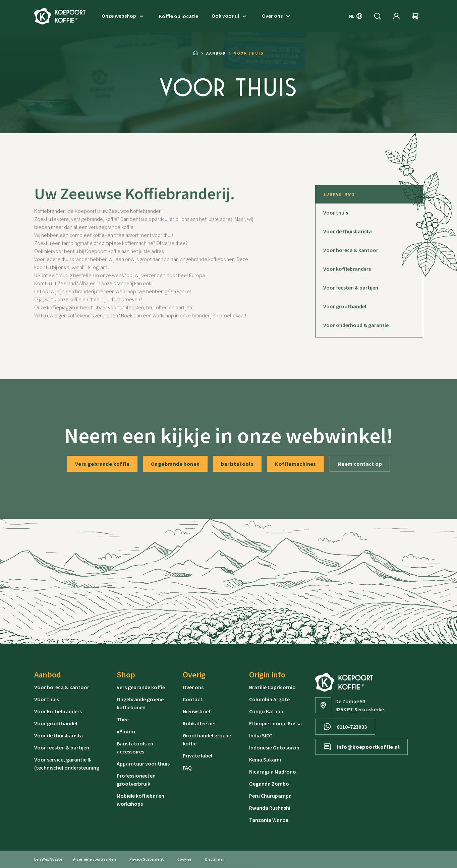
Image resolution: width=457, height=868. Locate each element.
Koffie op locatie (179, 16)
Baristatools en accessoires (135, 747)
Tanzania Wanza (269, 820)
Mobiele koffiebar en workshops (140, 800)
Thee (123, 719)
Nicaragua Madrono (273, 772)
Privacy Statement (147, 859)
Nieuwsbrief (197, 711)
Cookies (185, 859)
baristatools (237, 464)
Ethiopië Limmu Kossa (275, 723)
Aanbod (216, 53)
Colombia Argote (269, 699)
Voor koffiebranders (58, 711)
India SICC (261, 735)
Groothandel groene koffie (207, 739)
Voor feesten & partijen (62, 747)
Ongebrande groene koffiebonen (140, 703)
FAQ (187, 768)
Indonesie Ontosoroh (274, 747)
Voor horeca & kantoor (62, 687)
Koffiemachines (296, 464)
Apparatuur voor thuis (143, 764)
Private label (197, 755)
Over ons (277, 16)
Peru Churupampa (270, 796)
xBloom (126, 731)
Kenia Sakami (265, 759)
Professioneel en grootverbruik (136, 780)
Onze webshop (124, 16)
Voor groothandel (56, 723)
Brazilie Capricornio (272, 687)
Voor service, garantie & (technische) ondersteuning (67, 764)
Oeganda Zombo (269, 784)
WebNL (48, 859)
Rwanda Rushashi (270, 808)
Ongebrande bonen (175, 464)
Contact (193, 699)
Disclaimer (215, 859)
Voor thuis (47, 699)
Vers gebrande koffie (102, 464)
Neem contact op (360, 464)
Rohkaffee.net (199, 723)
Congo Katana (266, 711)
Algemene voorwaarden (95, 859)
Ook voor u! (230, 16)
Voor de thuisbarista (59, 735)
